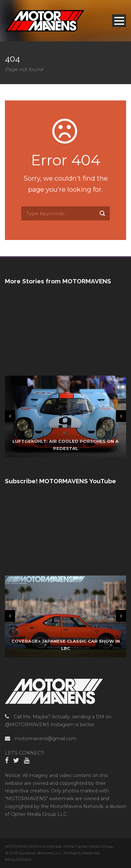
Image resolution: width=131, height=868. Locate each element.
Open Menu (119, 21)
